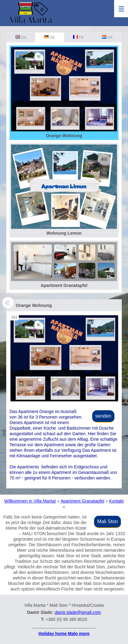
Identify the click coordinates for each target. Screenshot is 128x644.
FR (78, 38)
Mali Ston (107, 521)
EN (21, 38)
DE (50, 38)
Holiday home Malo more (64, 634)
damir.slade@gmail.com (78, 612)
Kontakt (116, 501)
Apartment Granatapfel (82, 501)
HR (107, 38)
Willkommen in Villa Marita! (30, 501)
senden (103, 416)
